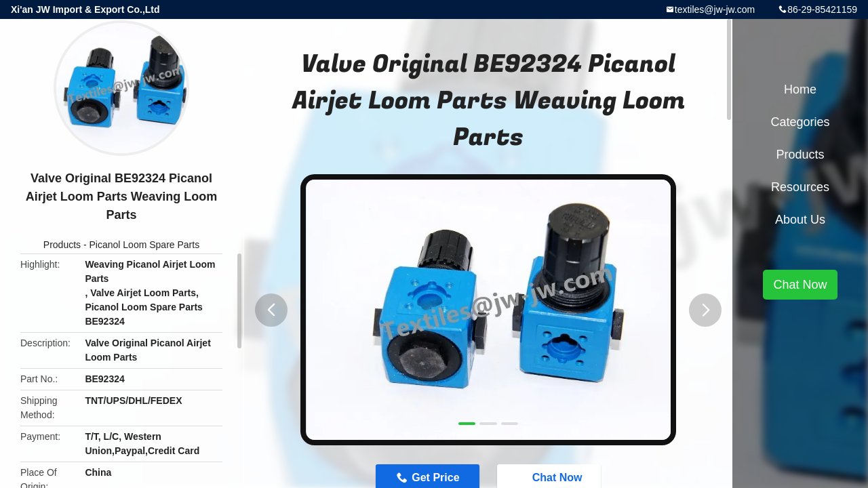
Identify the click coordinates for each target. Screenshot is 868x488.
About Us (800, 220)
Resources (800, 187)
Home (800, 89)
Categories (800, 122)
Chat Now (800, 285)
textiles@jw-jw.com (715, 9)
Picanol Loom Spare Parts (145, 245)
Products (62, 245)
